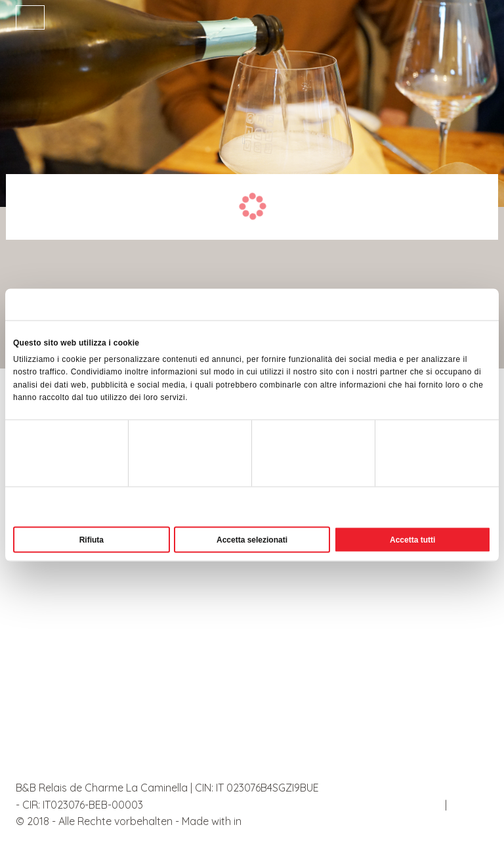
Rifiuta (92, 539)
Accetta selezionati (252, 539)
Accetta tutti (412, 539)
